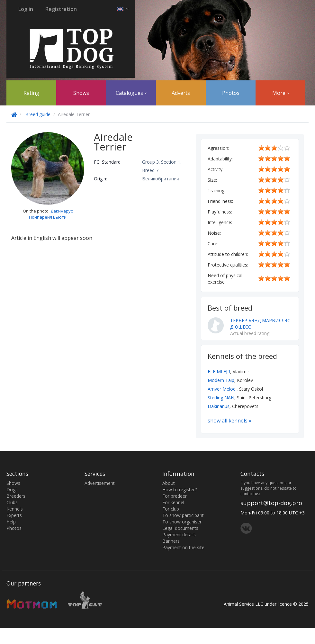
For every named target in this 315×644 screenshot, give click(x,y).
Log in (26, 9)
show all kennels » (230, 421)
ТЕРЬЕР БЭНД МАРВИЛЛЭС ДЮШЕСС (260, 324)
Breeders (16, 496)
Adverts (181, 93)
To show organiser (182, 522)
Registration (61, 9)
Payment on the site (183, 547)
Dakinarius (219, 406)
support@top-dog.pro (271, 503)
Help (11, 522)
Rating (31, 93)
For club (171, 509)
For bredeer (175, 496)
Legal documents (180, 528)
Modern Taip (221, 380)
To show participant (183, 515)
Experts (14, 515)
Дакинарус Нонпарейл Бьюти (51, 214)
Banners (171, 541)
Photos (231, 93)
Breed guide (38, 114)
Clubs (12, 502)
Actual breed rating (250, 333)
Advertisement (100, 483)
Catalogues (131, 93)
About (169, 483)
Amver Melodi (222, 389)
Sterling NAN (221, 398)
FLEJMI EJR (219, 372)
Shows (81, 93)
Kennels (15, 509)
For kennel (173, 502)
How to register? (180, 490)
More (281, 93)
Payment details (179, 535)
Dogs (12, 490)
